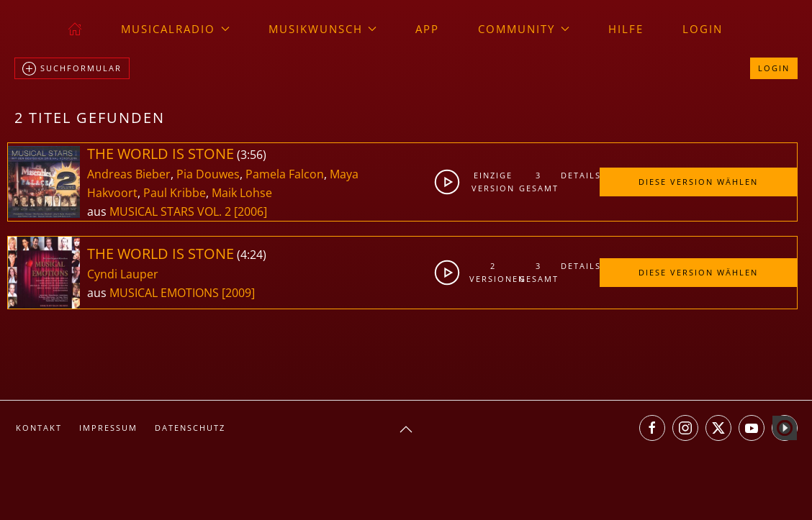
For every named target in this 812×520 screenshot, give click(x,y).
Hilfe (626, 29)
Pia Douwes (208, 174)
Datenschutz (190, 428)
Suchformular (72, 69)
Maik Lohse (242, 193)
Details (580, 175)
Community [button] (524, 29)
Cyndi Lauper (123, 274)
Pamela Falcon (285, 174)
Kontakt (39, 428)
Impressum (108, 428)
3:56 (252, 155)
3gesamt (539, 182)
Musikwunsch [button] (323, 29)
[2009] (238, 293)
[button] (406, 429)
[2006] (251, 211)
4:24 (252, 255)
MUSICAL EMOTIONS (166, 293)
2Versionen (493, 272)
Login (703, 29)
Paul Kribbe (175, 193)
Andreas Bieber (129, 174)
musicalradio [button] (175, 29)
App (427, 29)
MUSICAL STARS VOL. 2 (172, 211)
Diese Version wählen (698, 182)
